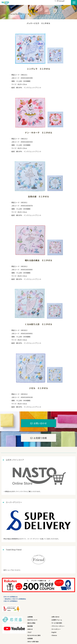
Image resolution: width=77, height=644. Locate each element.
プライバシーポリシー (58, 626)
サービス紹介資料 (57, 623)
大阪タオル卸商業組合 (11, 601)
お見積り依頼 (40, 438)
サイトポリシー (56, 629)
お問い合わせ (40, 423)
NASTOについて (32, 620)
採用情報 (30, 638)
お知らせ (30, 629)
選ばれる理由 (31, 623)
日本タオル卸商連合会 (11, 597)
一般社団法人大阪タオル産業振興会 (15, 599)
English (54, 632)
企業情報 (30, 617)
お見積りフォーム (57, 620)
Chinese (54, 635)
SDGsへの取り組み (33, 642)
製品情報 (30, 626)
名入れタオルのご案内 (34, 635)
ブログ (29, 632)
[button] (74, 3)
